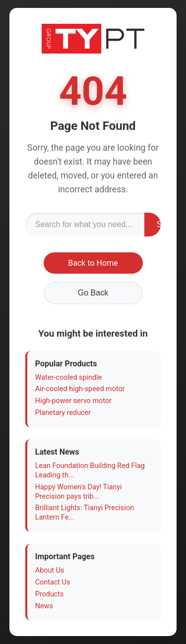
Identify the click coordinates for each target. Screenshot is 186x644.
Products (50, 594)
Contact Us (53, 582)
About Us (50, 570)
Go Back (93, 293)
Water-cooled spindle (69, 378)
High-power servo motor (73, 401)
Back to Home (93, 263)
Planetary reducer (63, 413)
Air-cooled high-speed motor (80, 389)
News (44, 606)
